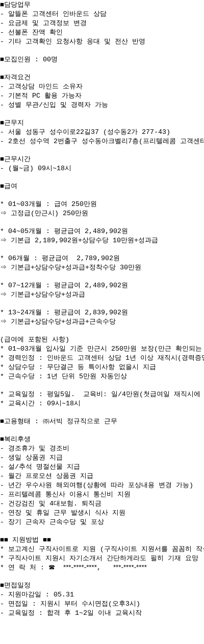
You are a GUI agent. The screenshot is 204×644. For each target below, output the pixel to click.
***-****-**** (80, 592)
